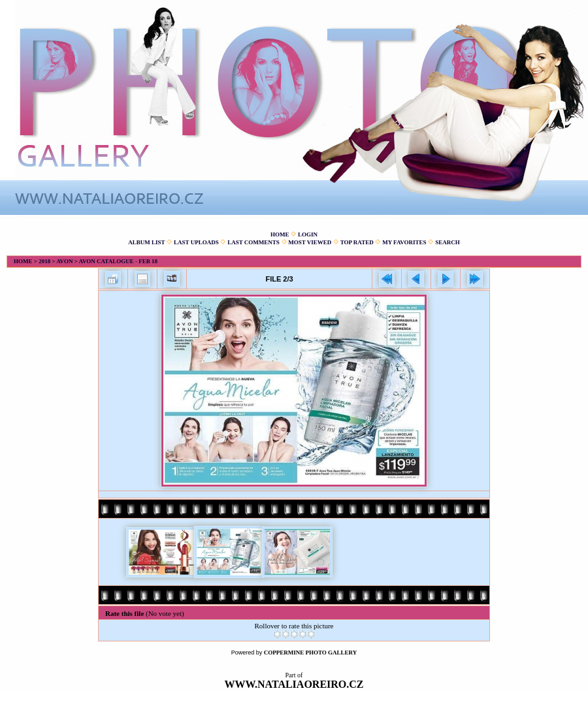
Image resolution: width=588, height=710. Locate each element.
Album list (146, 242)
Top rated (357, 242)
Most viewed (310, 242)
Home (280, 234)
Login (308, 234)
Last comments (253, 242)
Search (448, 242)
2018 (44, 261)
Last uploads (196, 242)
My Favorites (404, 242)
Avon (64, 261)
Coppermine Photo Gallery (311, 653)
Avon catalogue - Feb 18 (118, 261)
